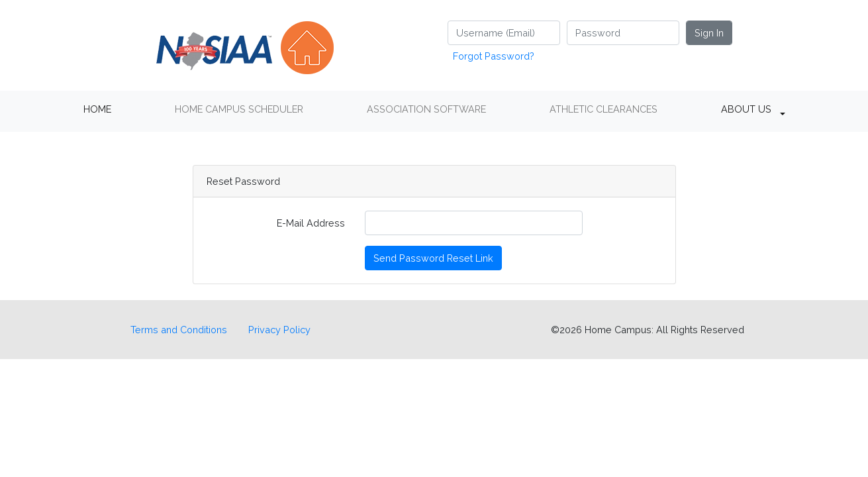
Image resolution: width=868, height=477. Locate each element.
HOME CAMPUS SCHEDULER (239, 109)
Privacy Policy (279, 330)
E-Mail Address (311, 223)
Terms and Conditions (179, 330)
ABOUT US (746, 109)
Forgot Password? (494, 56)
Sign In (709, 33)
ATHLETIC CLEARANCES (603, 109)
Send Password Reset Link (433, 258)
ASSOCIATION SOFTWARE (426, 109)
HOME (97, 109)
